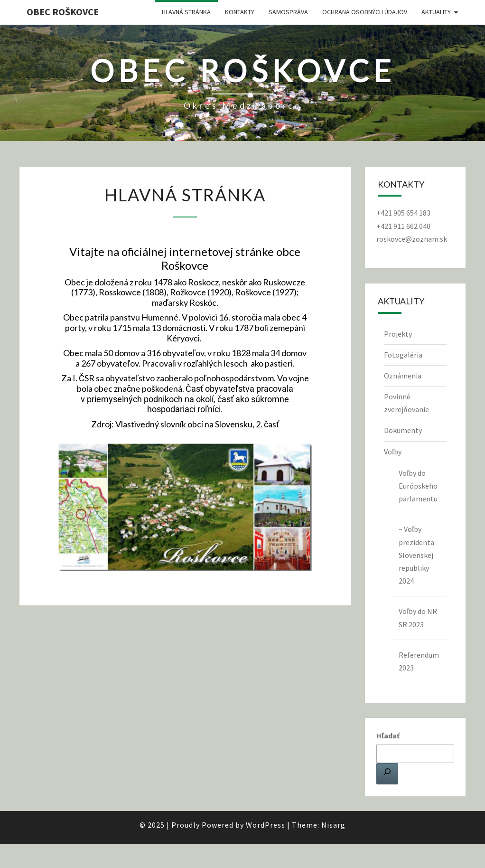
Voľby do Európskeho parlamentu (418, 486)
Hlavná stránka (186, 12)
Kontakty (240, 12)
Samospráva (288, 12)
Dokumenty (403, 430)
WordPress (266, 825)
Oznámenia (403, 376)
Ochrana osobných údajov (365, 12)
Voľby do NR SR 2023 (418, 618)
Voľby (393, 452)
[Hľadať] (387, 774)
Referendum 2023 (419, 661)
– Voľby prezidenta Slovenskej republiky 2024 (416, 555)
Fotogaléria (403, 355)
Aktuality (436, 12)
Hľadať (388, 736)
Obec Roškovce (63, 12)
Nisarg (333, 825)
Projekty (398, 334)
